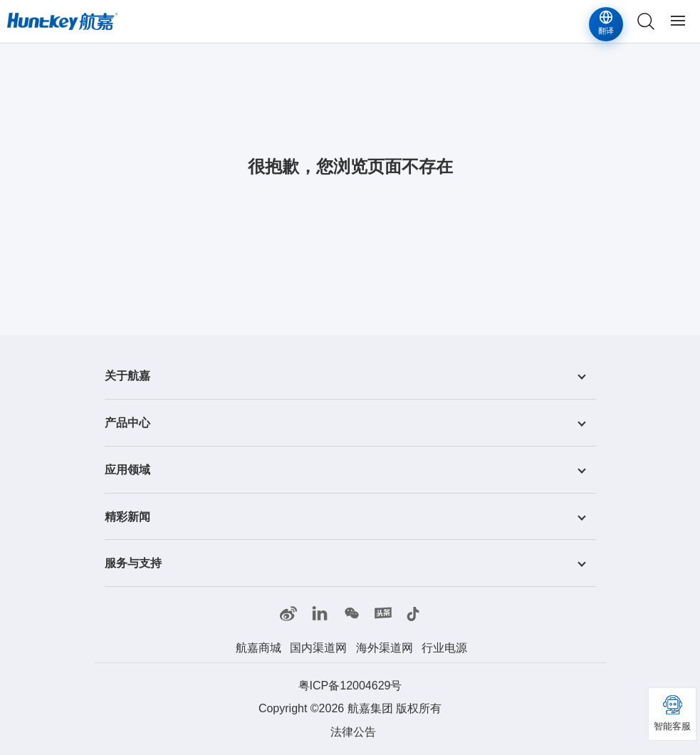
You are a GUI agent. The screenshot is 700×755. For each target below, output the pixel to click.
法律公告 (353, 732)
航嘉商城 (258, 648)
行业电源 (444, 648)
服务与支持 (133, 563)
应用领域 (127, 470)
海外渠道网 (385, 648)
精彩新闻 (127, 516)
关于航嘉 (127, 376)
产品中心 (127, 423)
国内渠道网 (318, 648)
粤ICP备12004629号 (350, 686)
